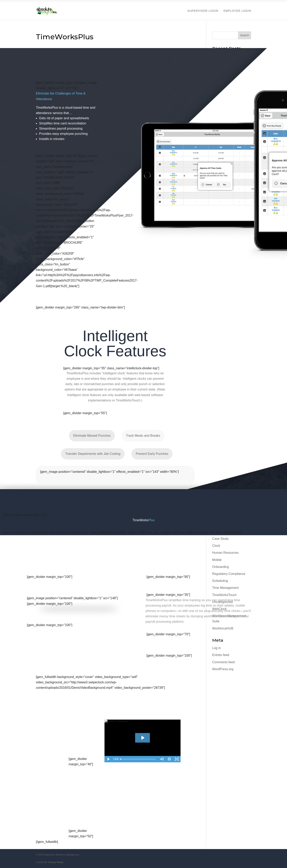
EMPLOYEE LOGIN (237, 11)
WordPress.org (223, 669)
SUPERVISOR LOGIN (203, 11)
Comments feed (224, 662)
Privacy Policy (55, 862)
